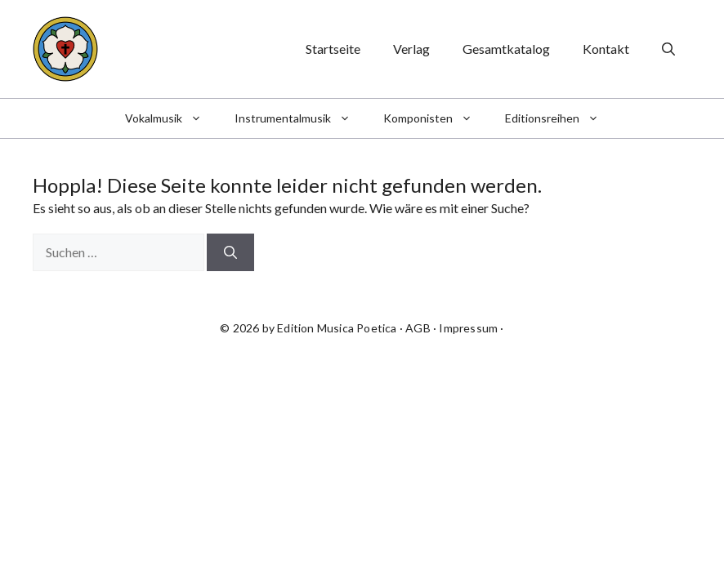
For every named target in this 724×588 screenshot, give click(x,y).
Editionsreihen (560, 118)
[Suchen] (230, 252)
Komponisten (436, 118)
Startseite (333, 49)
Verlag (411, 49)
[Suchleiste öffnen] (668, 49)
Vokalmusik (172, 118)
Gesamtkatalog (506, 49)
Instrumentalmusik (301, 118)
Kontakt (606, 49)
